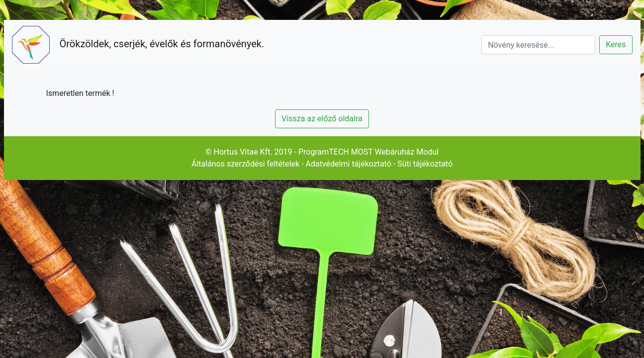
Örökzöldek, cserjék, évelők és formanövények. (138, 45)
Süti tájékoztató (425, 164)
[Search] (538, 45)
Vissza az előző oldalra (322, 119)
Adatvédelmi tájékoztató (349, 164)
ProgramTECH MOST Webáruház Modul (368, 152)
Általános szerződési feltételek (245, 164)
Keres (616, 45)
